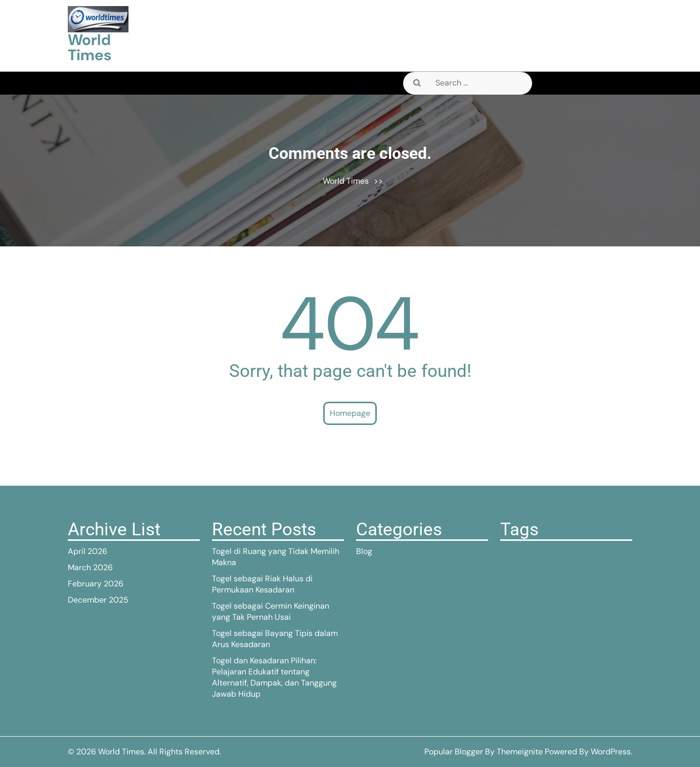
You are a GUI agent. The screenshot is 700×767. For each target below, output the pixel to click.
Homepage (350, 413)
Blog (364, 551)
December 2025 (98, 600)
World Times (90, 47)
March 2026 (90, 567)
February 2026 (96, 584)
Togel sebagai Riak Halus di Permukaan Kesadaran (262, 584)
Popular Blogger (454, 752)
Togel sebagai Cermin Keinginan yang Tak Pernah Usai (271, 611)
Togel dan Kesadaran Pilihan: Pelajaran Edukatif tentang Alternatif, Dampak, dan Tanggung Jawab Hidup (274, 677)
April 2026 (88, 551)
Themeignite (520, 752)
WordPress (611, 752)
